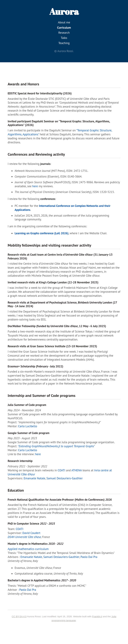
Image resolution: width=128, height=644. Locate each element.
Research (64, 33)
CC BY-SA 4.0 (19, 616)
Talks (64, 38)
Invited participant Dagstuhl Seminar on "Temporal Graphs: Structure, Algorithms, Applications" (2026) (59, 123)
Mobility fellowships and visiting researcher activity (49, 245)
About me (64, 22)
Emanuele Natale (34, 478)
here (35, 186)
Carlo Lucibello (28, 426)
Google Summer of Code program (28, 433)
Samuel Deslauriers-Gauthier (65, 478)
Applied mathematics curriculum (28, 549)
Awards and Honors (23, 84)
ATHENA (77, 470)
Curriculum (64, 28)
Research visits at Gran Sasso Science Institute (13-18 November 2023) (52, 346)
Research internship (20, 461)
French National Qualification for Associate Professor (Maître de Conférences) (60, 500)
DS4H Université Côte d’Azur (24, 537)
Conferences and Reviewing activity (36, 154)
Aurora (64, 11)
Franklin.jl (97, 616)
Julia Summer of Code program (27, 405)
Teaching (64, 43)
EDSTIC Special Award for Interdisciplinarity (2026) (40, 93)
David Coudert (31, 533)
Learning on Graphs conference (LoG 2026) (42, 233)
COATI (61, 470)
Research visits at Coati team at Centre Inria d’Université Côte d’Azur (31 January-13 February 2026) (60, 256)
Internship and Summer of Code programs (42, 395)
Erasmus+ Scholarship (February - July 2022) (35, 366)
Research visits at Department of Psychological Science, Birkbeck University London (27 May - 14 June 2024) (62, 304)
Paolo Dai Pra (89, 557)
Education (16, 490)
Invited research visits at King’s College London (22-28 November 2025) (53, 282)
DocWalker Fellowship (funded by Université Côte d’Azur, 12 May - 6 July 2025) (57, 326)
